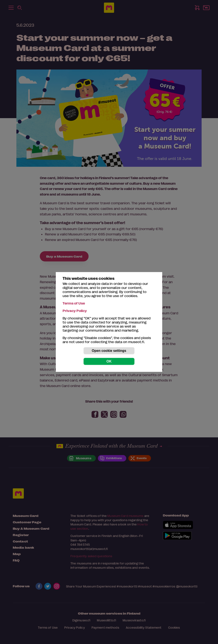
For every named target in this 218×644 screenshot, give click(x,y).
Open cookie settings (109, 351)
